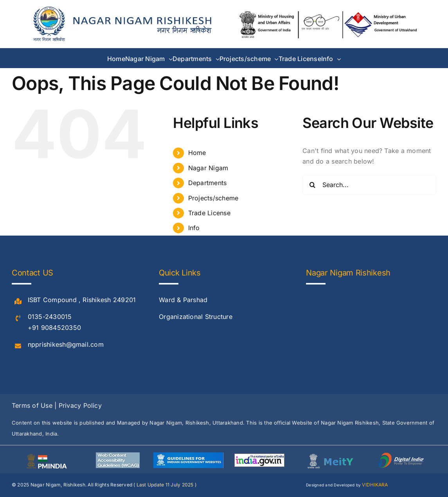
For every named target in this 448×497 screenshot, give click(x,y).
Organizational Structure (196, 317)
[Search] (312, 185)
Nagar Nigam (208, 168)
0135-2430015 (50, 317)
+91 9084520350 (54, 328)
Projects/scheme (213, 198)
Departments (208, 183)
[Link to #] (18, 302)
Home (197, 153)
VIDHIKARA (375, 485)
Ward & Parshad (183, 300)
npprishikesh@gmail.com (66, 344)
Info (194, 228)
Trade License (209, 213)
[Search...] (369, 185)
